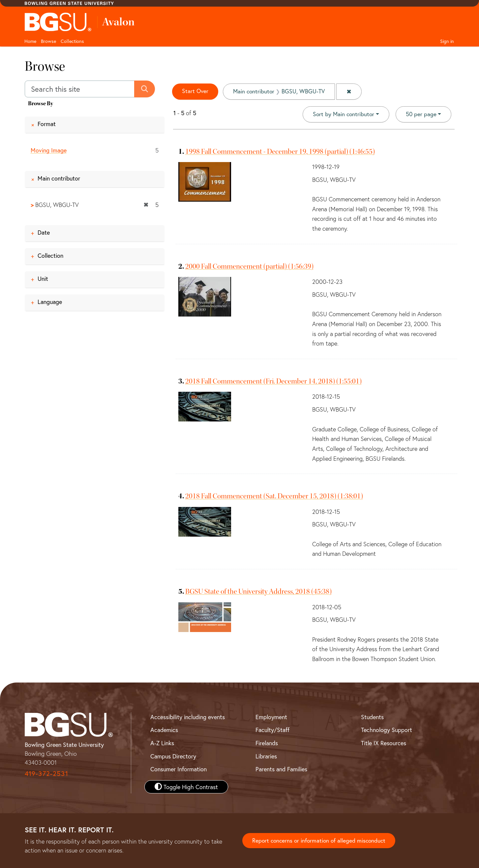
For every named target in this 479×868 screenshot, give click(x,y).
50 (421, 114)
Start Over (195, 91)
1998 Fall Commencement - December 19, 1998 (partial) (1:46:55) (280, 151)
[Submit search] (145, 89)
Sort (342, 114)
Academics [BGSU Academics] (164, 730)
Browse (48, 41)
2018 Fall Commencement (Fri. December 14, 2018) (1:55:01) (273, 381)
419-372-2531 (46, 774)
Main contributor (59, 178)
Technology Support (387, 730)
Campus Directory (173, 756)
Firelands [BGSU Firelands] (267, 743)
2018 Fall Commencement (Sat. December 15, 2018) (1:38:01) (274, 496)
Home (30, 41)
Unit (43, 279)
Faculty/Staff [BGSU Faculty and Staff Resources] (272, 730)
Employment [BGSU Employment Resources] (271, 717)
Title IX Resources (384, 743)
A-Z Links (162, 743)
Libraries (266, 756)
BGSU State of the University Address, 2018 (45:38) (258, 591)
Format (47, 124)
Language (50, 302)
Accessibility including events (188, 717)
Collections (72, 41)
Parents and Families (281, 769)
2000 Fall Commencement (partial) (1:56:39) (249, 266)
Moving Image (49, 150)
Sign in (447, 41)
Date (44, 233)
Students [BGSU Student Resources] (372, 717)
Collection (50, 256)
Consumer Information (179, 769)
